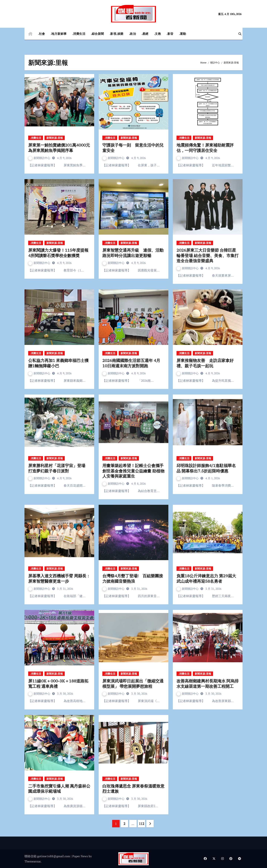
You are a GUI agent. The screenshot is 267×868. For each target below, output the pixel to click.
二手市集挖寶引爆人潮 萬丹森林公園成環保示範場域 (59, 789)
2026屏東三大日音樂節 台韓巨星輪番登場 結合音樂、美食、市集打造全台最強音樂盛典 (208, 255)
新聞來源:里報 (55, 138)
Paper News (80, 856)
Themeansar (33, 861)
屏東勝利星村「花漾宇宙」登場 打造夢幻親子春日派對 (59, 468)
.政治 (133, 34)
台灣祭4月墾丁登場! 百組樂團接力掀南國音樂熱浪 (133, 578)
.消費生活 (79, 34)
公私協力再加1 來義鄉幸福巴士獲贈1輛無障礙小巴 (58, 363)
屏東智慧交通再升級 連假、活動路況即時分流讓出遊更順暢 (133, 253)
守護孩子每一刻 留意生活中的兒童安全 (133, 148)
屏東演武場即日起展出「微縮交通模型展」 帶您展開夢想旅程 (133, 684)
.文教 (158, 34)
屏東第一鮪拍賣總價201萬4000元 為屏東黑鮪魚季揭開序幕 (59, 148)
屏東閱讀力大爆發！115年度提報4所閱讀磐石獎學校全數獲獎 (58, 253)
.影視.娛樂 (117, 34)
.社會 (42, 34)
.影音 (170, 34)
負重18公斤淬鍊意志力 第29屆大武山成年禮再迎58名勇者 (206, 578)
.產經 (145, 34)
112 (142, 824)
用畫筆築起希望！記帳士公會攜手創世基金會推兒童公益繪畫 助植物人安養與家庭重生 (133, 471)
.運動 (183, 34)
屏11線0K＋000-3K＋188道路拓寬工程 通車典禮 (58, 684)
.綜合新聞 (97, 34)
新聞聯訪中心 (40, 158)
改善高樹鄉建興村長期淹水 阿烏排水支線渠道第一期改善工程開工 (208, 684)
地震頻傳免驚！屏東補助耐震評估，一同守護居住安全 (205, 148)
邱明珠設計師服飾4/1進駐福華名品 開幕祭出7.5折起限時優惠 (206, 468)
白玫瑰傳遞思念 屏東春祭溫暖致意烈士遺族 (133, 789)
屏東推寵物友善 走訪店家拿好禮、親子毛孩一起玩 (205, 363)
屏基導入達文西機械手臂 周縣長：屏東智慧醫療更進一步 (59, 578)
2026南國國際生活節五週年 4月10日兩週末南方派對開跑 (131, 363)
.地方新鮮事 (59, 34)
